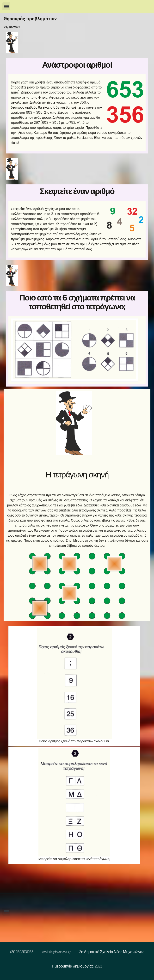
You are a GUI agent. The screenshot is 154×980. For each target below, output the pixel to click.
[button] (6, 6)
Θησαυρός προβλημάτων (30, 19)
